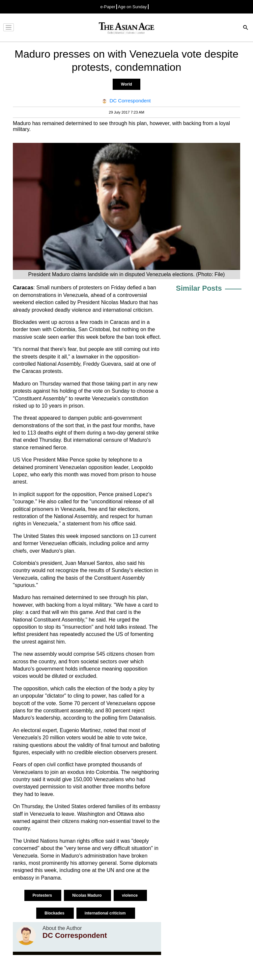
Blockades (55, 913)
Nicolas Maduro (87, 895)
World (126, 84)
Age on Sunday (132, 7)
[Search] (246, 28)
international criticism (106, 913)
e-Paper (108, 7)
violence (130, 895)
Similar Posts (199, 288)
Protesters (43, 895)
